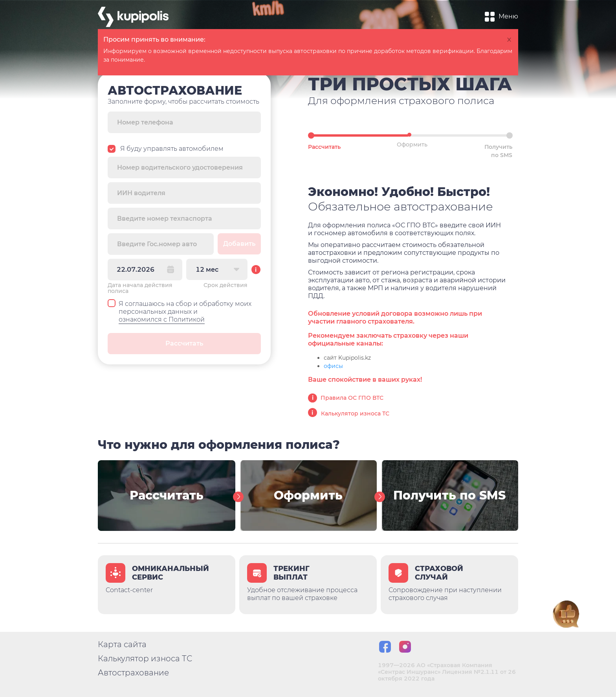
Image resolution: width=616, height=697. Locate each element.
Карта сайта (122, 644)
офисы (333, 366)
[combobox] (217, 270)
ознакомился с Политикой (162, 319)
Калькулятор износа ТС (349, 413)
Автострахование (133, 673)
